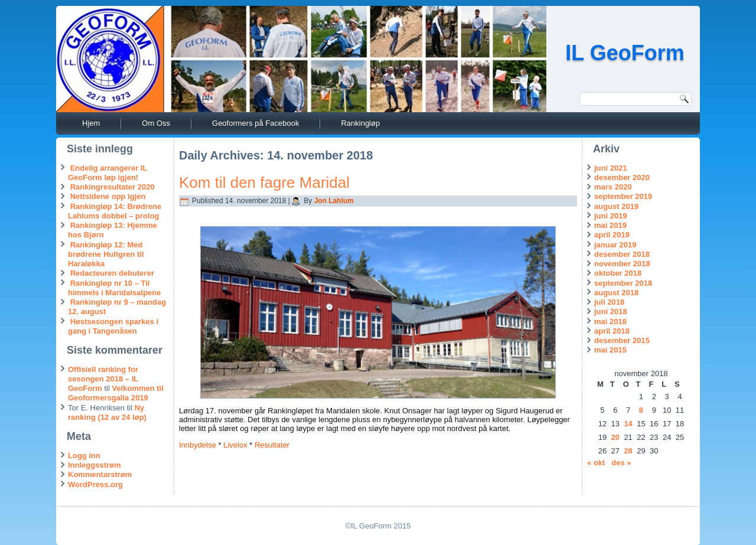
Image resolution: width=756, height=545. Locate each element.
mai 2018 (610, 322)
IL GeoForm (625, 53)
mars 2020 (613, 187)
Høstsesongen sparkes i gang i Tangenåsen (113, 326)
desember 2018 (622, 254)
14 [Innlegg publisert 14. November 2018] (628, 424)
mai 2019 (610, 225)
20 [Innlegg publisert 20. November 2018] (615, 437)
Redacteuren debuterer (112, 273)
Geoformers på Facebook (255, 123)
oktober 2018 (618, 273)
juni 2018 (611, 311)
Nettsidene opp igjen (108, 196)
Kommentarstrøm (100, 474)
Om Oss (156, 123)
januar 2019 (615, 245)
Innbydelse (198, 445)
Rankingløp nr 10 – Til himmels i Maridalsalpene (115, 288)
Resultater (272, 445)
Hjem (91, 123)
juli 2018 (609, 302)
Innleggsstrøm (94, 465)
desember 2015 (622, 340)
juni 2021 (611, 168)
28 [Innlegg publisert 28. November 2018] (628, 451)
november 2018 (622, 264)
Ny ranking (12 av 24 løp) (107, 412)
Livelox (235, 445)
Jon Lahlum (334, 201)
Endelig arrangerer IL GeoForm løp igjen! (107, 173)
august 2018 (616, 293)
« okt (596, 463)
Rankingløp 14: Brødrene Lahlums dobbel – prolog (115, 211)
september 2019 (623, 196)
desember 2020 (622, 177)
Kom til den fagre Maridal (264, 182)
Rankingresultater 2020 (113, 187)
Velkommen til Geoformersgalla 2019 (116, 393)
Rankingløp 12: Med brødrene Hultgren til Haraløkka (106, 254)
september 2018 (623, 283)
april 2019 (612, 235)
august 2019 (616, 206)
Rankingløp (360, 123)
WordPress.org (95, 484)
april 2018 (612, 331)
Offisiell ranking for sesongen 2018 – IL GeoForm (103, 379)
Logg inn (84, 456)
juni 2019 (611, 216)
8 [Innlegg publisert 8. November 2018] (641, 410)
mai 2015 (610, 350)
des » (621, 463)
